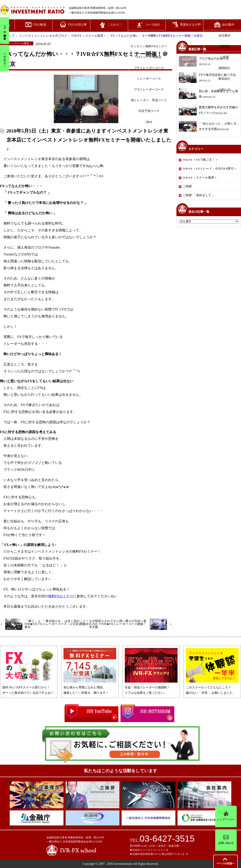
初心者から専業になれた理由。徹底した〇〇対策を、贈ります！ (90, 687)
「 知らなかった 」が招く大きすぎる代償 (208, 127)
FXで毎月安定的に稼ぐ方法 (207, 78)
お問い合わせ (226, 840)
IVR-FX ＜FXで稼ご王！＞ (200, 160)
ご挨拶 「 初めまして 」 (199, 195)
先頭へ (226, 863)
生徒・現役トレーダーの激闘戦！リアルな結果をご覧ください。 (151, 687)
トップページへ (226, 816)
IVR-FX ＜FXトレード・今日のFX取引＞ (210, 169)
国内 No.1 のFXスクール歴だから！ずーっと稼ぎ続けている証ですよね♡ (29, 687)
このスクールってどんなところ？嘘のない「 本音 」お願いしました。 (212, 687)
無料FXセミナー (61, 596)
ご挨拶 (187, 186)
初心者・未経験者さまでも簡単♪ (208, 94)
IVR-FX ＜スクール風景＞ (200, 178)
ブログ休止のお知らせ (204, 62)
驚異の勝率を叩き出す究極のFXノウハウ (208, 111)
